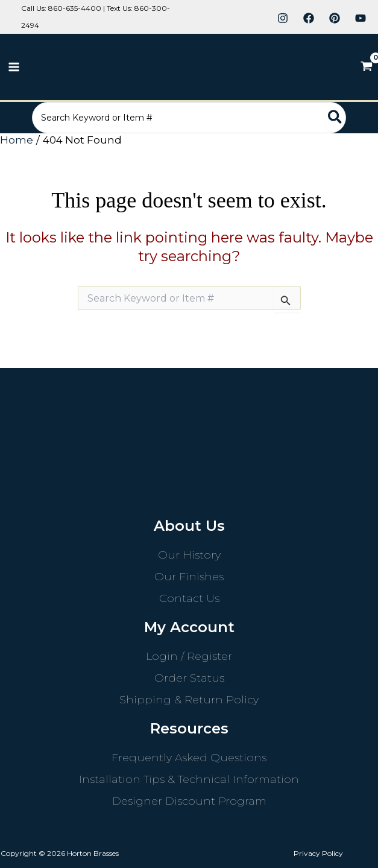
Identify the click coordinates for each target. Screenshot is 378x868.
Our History (189, 555)
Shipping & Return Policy (189, 700)
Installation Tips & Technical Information (189, 779)
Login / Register (189, 656)
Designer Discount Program (189, 801)
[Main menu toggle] (14, 67)
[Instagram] (283, 18)
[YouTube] (361, 18)
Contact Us (189, 598)
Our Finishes (189, 577)
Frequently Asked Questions (189, 758)
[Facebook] (309, 18)
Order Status (189, 678)
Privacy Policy (318, 853)
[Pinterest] (335, 18)
